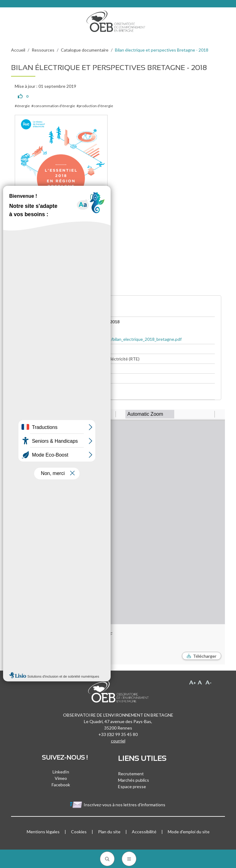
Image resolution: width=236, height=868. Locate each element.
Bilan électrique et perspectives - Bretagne (63, 395)
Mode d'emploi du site (189, 832)
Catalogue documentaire (85, 50)
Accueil (18, 50)
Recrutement (131, 774)
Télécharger (205, 656)
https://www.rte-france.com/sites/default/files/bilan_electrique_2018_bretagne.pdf (101, 339)
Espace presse (132, 786)
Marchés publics (134, 780)
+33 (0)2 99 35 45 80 (118, 734)
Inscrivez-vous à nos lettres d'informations (118, 805)
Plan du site (109, 832)
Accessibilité (144, 832)
